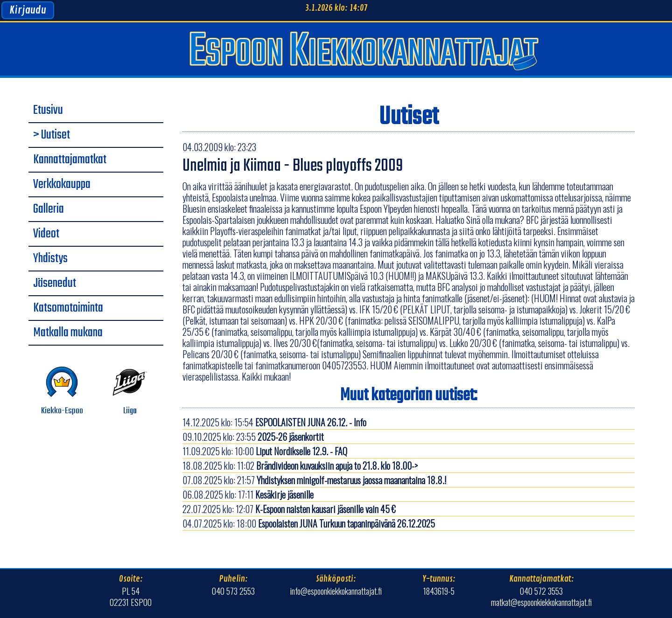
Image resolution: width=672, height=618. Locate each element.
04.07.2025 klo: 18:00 (309, 523)
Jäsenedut (55, 284)
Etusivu (48, 111)
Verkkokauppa (62, 185)
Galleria (49, 209)
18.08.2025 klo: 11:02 (300, 465)
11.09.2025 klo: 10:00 (265, 451)
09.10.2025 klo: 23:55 (253, 437)
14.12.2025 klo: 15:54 (274, 422)
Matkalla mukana (68, 333)
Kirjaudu (28, 10)
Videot (46, 234)
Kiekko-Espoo (62, 391)
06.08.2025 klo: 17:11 (248, 494)
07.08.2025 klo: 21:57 (314, 480)
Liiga (130, 391)
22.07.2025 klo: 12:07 (289, 509)
